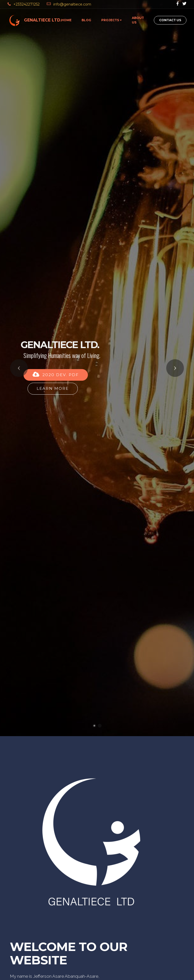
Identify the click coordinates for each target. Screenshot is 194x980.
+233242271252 (27, 4)
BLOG (86, 20)
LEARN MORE (53, 333)
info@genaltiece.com (73, 4)
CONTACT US (170, 20)
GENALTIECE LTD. (43, 20)
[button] (19, 313)
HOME (66, 20)
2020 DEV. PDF (56, 319)
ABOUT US (138, 20)
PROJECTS (110, 20)
